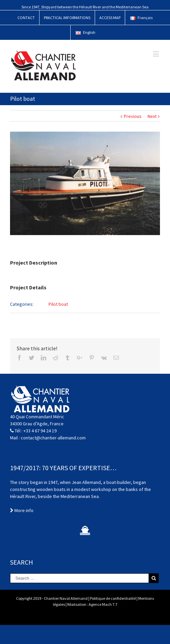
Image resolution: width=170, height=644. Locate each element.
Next (152, 116)
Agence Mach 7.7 (103, 604)
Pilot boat (58, 304)
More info (22, 510)
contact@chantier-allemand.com (53, 438)
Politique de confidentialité (113, 598)
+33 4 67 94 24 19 (40, 431)
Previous (133, 116)
